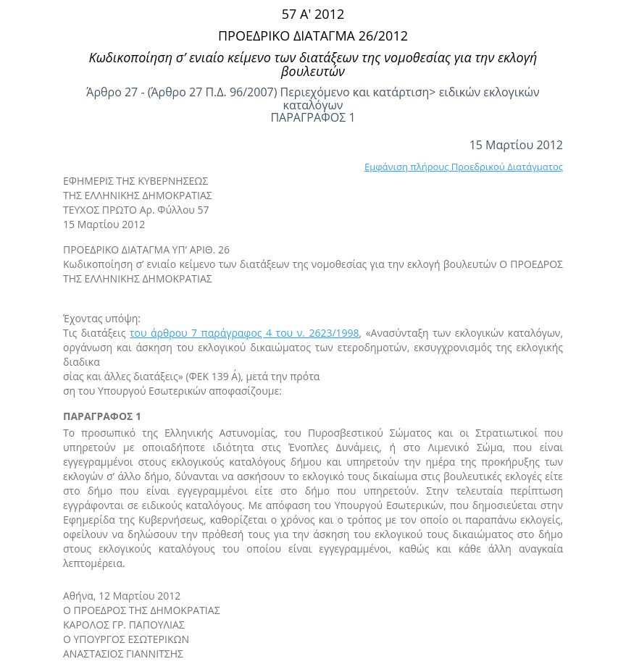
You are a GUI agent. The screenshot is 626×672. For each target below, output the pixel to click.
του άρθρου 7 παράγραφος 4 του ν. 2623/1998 (245, 333)
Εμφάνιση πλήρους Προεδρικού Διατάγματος (464, 167)
